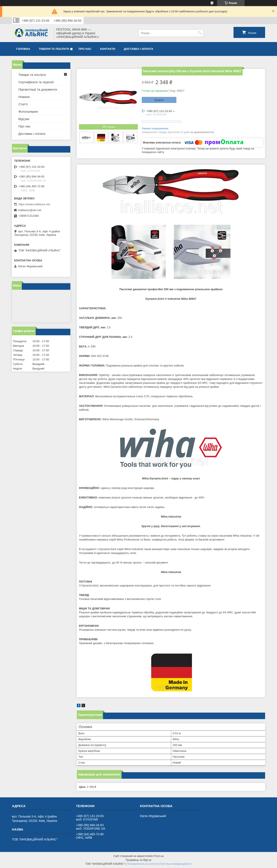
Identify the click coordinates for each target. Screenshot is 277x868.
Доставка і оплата (138, 49)
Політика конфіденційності (176, 864)
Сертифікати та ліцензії (36, 82)
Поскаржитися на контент (142, 864)
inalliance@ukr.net (30, 210)
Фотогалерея (28, 112)
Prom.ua (159, 856)
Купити (159, 100)
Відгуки (24, 119)
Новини (24, 97)
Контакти (108, 49)
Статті (23, 104)
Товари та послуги (54, 49)
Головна (23, 49)
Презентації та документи (38, 89)
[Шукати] (200, 33)
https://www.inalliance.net (34, 204)
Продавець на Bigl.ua (138, 860)
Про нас (85, 49)
